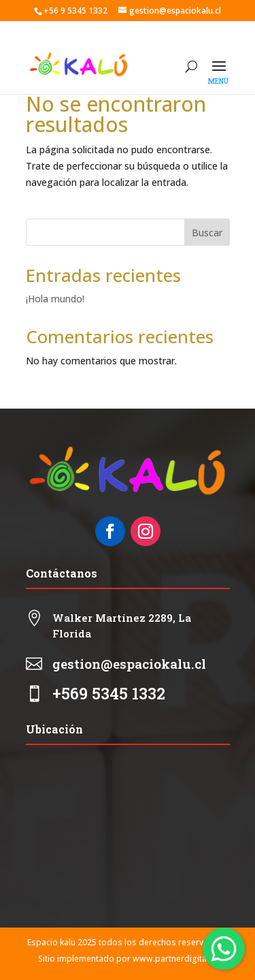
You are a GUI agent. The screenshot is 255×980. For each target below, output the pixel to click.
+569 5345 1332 (109, 693)
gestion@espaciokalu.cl (129, 664)
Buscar (207, 233)
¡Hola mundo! (55, 299)
